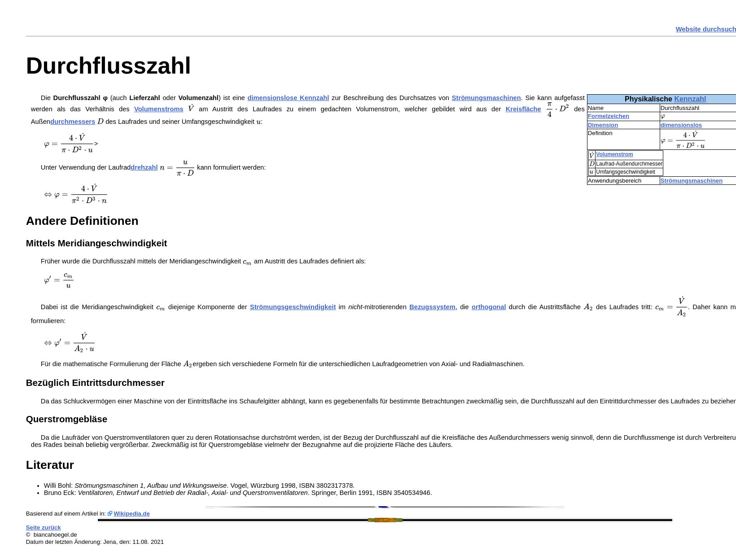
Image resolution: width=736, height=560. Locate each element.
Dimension (603, 125)
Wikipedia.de (132, 514)
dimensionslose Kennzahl (289, 98)
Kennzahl (690, 99)
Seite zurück (44, 527)
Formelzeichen (609, 116)
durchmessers (73, 122)
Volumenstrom (614, 154)
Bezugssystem (432, 307)
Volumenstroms (159, 109)
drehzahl (144, 167)
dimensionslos (681, 125)
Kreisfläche (524, 109)
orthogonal (489, 307)
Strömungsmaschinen (692, 181)
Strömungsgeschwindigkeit (293, 307)
